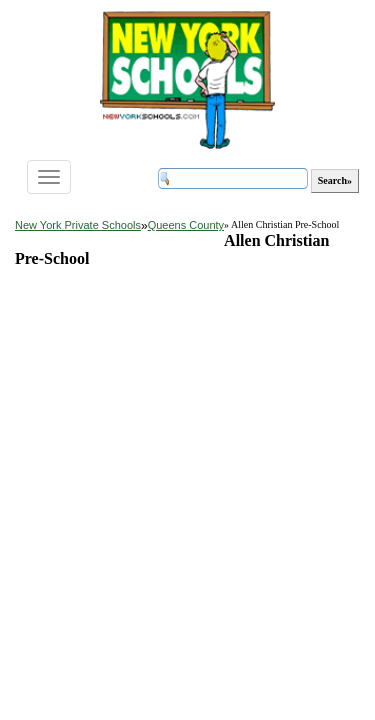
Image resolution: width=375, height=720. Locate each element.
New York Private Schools (78, 225)
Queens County (186, 225)
